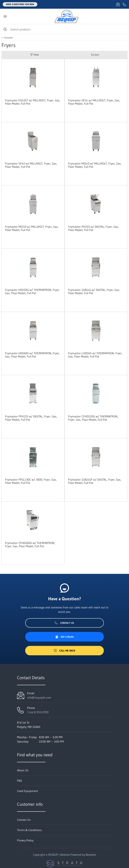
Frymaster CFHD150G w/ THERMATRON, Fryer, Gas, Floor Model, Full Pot (93, 418)
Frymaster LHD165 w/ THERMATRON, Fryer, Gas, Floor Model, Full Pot (95, 355)
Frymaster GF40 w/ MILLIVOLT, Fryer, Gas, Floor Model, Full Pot (31, 165)
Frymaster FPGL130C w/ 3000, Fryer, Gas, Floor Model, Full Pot (31, 481)
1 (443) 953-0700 (38, 712)
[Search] (64, 29)
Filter (35, 55)
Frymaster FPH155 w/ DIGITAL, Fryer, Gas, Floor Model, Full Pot (31, 418)
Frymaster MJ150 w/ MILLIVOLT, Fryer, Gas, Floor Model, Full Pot (32, 228)
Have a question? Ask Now (20, 4)
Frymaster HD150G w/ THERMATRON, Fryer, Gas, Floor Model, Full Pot (32, 291)
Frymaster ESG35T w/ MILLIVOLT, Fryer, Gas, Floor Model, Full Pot (33, 102)
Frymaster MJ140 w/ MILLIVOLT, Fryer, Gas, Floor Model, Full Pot (95, 165)
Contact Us (64, 623)
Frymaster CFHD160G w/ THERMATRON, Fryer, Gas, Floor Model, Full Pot (30, 545)
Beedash (91, 855)
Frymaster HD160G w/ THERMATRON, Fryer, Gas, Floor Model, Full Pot (32, 355)
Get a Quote (64, 637)
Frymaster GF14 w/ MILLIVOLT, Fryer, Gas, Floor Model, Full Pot (94, 102)
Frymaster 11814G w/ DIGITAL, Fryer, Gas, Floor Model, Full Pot (94, 291)
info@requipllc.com (39, 697)
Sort (95, 55)
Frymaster (8, 38)
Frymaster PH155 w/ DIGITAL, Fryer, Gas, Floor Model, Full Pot (93, 228)
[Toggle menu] (5, 16)
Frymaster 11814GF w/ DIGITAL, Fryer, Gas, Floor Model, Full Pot (95, 481)
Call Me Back (64, 651)
